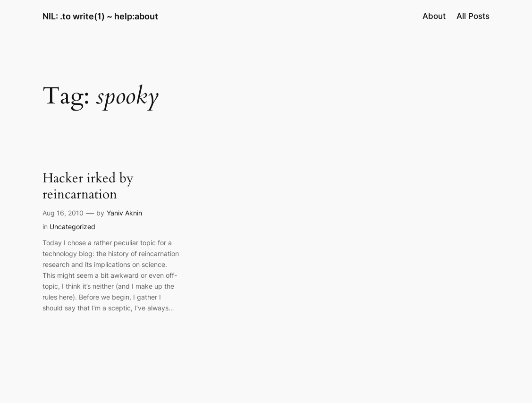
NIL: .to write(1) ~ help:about (100, 16)
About (434, 16)
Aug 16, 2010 (63, 213)
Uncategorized (72, 227)
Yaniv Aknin (124, 213)
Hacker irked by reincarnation (88, 186)
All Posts (473, 16)
